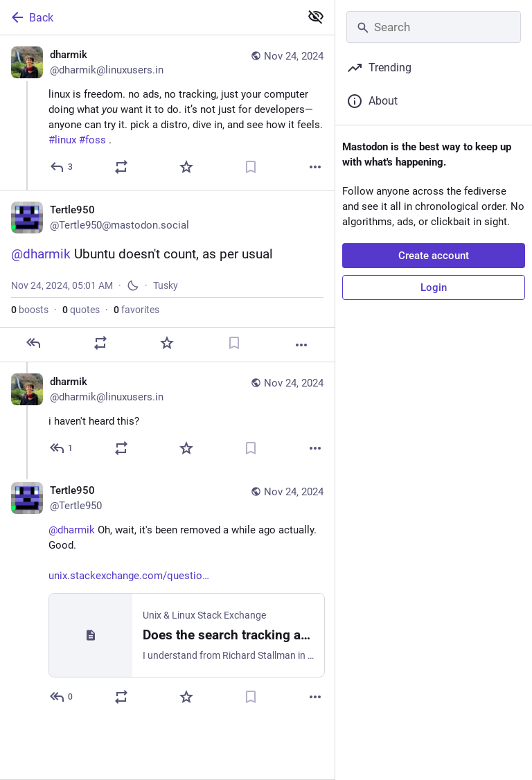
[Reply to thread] (62, 448)
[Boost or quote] (121, 167)
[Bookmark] (251, 167)
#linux (62, 140)
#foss (92, 140)
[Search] (434, 27)
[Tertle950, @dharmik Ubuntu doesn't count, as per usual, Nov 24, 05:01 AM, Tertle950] (167, 276)
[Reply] (62, 167)
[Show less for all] (316, 17)
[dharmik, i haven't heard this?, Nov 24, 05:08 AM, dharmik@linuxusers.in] (167, 417)
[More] (315, 167)
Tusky (166, 285)
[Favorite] (186, 167)
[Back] (149, 17)
